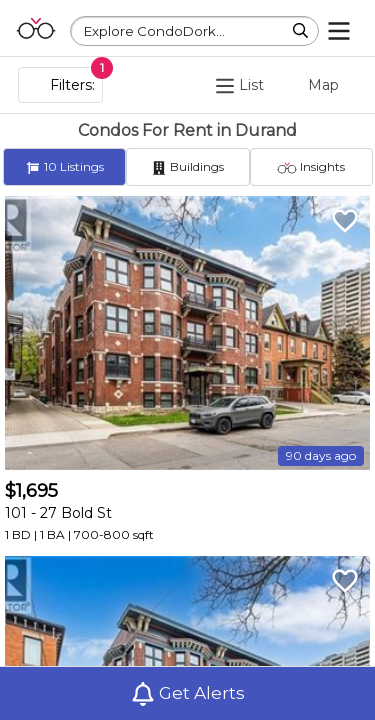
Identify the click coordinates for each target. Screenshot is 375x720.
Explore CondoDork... (154, 31)
